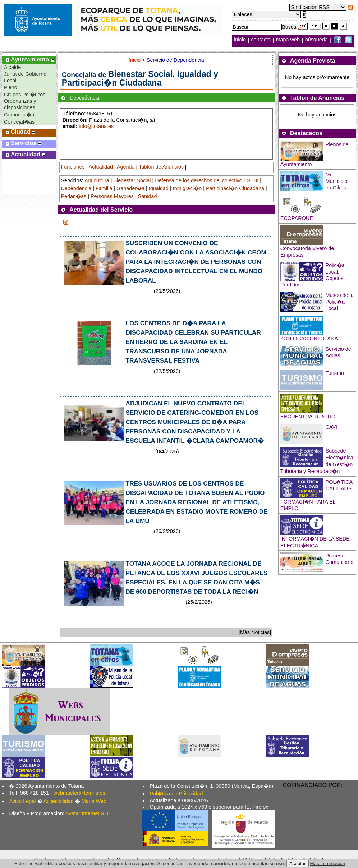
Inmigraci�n (187, 188)
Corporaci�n (19, 115)
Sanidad (148, 196)
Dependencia (76, 188)
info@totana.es (96, 126)
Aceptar (298, 864)
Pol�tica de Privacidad (176, 794)
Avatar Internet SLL (88, 813)
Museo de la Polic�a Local (340, 302)
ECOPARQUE (297, 218)
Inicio (136, 60)
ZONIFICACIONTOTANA (309, 339)
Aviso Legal (22, 801)
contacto (261, 40)
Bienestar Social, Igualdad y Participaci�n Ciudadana (140, 78)
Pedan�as (74, 196)
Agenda (126, 167)
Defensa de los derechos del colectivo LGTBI (207, 180)
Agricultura (97, 180)
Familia (104, 188)
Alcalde (12, 67)
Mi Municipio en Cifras (337, 181)
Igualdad (159, 188)
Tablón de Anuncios (161, 167)
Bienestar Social (132, 180)
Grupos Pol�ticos (25, 95)
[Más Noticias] (255, 632)
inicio (241, 40)
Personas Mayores (112, 196)
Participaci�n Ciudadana (235, 188)
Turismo (335, 373)
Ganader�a (130, 188)
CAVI (332, 427)
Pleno (11, 87)
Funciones (73, 167)
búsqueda (317, 40)
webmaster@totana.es (79, 793)
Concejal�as (19, 122)
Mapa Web (94, 801)
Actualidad (101, 167)
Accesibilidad (59, 801)
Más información (328, 864)
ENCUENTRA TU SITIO (308, 417)
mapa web (289, 40)
